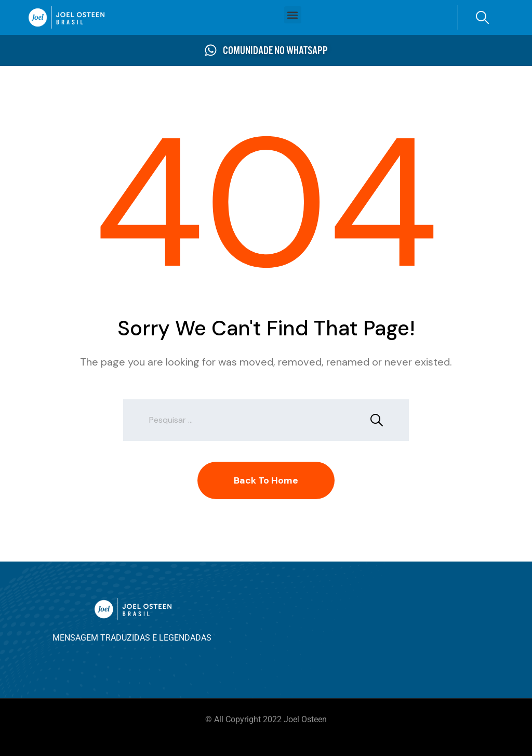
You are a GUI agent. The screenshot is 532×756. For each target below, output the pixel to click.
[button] (293, 15)
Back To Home (266, 480)
